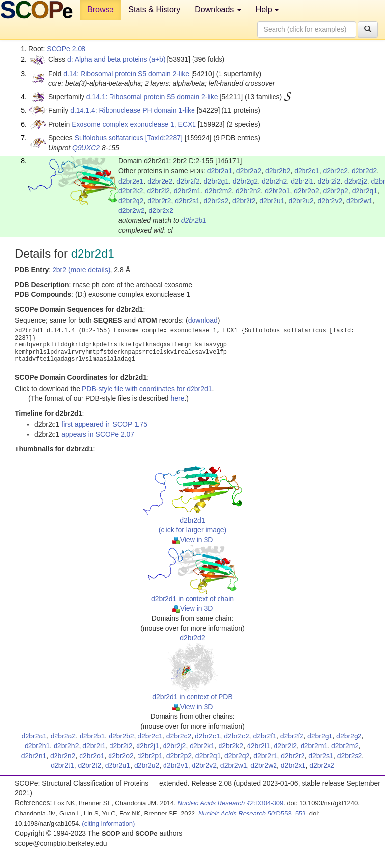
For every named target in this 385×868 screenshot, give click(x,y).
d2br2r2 (159, 201)
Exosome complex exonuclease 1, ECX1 (134, 124)
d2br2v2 (330, 201)
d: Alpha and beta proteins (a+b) (116, 59)
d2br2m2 (218, 191)
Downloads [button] (218, 10)
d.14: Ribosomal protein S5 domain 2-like (126, 74)
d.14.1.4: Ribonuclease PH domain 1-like (133, 110)
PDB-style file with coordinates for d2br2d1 (147, 389)
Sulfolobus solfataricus (109, 138)
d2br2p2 (335, 191)
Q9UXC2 (86, 148)
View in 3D (193, 540)
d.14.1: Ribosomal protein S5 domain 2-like (152, 97)
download (203, 320)
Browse (100, 10)
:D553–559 (252, 813)
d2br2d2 (364, 171)
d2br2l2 (158, 191)
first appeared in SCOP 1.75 (104, 424)
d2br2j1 (148, 746)
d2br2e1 (131, 181)
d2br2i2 (329, 181)
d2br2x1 (293, 765)
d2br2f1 (264, 736)
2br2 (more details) (82, 270)
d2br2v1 (176, 765)
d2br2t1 (62, 765)
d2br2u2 (301, 201)
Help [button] (267, 10)
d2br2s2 (216, 201)
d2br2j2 (356, 181)
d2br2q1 (365, 191)
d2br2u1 (272, 201)
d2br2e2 (160, 181)
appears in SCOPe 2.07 (98, 434)
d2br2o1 (277, 191)
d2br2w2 (132, 210)
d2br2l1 (259, 746)
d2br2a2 (249, 171)
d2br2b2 (278, 171)
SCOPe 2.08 (66, 49)
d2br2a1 (220, 171)
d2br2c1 (307, 171)
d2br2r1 (265, 756)
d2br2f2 (188, 181)
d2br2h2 (274, 181)
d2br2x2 (161, 210)
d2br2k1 (202, 746)
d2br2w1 (359, 201)
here (177, 398)
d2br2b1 (194, 220)
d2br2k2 (131, 191)
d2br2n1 (34, 756)
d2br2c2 (336, 171)
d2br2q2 (131, 201)
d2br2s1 (187, 201)
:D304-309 (231, 803)
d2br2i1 (302, 181)
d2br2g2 (245, 181)
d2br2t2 (244, 201)
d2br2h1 (37, 746)
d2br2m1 (187, 191)
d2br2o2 (306, 191)
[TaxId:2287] (164, 138)
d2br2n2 (248, 191)
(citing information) (108, 824)
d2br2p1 (150, 756)
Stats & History (154, 10)
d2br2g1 (216, 181)
